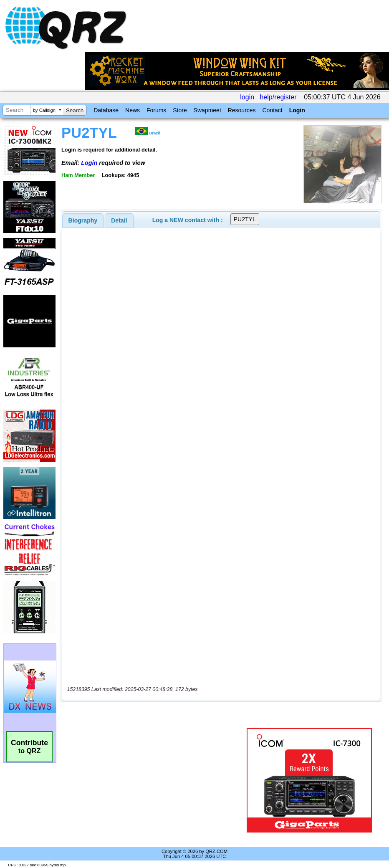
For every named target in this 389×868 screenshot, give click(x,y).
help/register (278, 97)
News (133, 110)
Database (106, 110)
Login (297, 110)
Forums (156, 110)
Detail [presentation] (119, 220)
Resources (242, 110)
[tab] (83, 220)
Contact (272, 110)
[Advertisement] (155, 780)
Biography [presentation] (83, 220)
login (247, 97)
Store (180, 110)
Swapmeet (207, 110)
